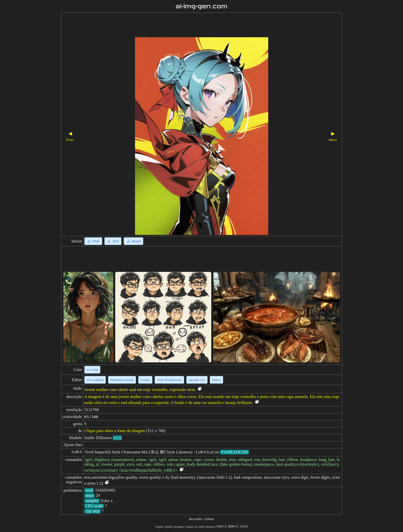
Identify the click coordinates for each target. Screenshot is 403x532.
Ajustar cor (197, 380)
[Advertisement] (193, 25)
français (189, 527)
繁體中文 (233, 526)
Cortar (145, 380)
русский (199, 527)
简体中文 (222, 526)
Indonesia (210, 527)
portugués (179, 527)
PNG (93, 241)
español (168, 527)
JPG (113, 241)
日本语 (244, 526)
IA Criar (92, 370)
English (159, 527)
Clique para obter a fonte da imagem (115, 431)
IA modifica (95, 380)
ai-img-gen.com (201, 6)
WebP (133, 241)
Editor (217, 380)
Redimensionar (122, 380)
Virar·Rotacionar (169, 380)
